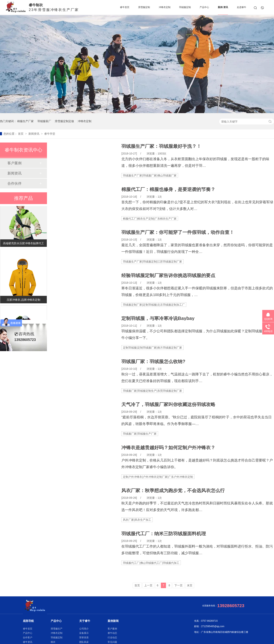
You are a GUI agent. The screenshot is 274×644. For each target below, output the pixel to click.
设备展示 (84, 633)
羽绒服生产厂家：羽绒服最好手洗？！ (161, 146)
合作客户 (28, 638)
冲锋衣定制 (85, 121)
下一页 (178, 585)
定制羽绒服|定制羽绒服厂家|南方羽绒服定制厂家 (152, 348)
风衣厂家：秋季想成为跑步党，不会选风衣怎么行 (173, 490)
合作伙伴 (14, 183)
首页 (21, 134)
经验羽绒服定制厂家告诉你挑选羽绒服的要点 (168, 275)
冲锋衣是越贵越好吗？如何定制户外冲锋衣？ (168, 448)
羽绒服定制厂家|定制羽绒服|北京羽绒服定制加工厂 (154, 305)
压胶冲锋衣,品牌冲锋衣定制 (23, 301)
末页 (190, 585)
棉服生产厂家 (25, 121)
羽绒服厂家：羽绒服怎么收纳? (153, 362)
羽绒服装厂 (44, 121)
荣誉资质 (84, 638)
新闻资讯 (34, 134)
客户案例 (14, 163)
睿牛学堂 (50, 134)
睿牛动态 (112, 633)
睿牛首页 (28, 629)
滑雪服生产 (57, 629)
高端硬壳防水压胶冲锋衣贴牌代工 (23, 244)
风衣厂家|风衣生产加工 (137, 520)
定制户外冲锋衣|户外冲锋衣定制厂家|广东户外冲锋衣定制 (158, 477)
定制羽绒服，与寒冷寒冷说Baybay (158, 318)
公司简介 (84, 629)
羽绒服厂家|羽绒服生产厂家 (140, 434)
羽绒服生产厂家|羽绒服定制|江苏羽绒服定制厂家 (152, 262)
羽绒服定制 (57, 638)
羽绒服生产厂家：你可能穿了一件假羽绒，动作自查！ (178, 232)
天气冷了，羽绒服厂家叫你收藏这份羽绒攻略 (168, 404)
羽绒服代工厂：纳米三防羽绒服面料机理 (164, 534)
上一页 (148, 585)
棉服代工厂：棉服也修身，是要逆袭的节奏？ (168, 189)
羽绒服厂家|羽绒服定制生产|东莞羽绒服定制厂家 (152, 391)
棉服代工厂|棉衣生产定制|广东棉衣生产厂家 (150, 219)
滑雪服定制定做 (64, 121)
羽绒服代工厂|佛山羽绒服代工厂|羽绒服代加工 (151, 563)
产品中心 (28, 633)
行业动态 (112, 638)
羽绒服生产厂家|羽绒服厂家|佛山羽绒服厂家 (150, 175)
